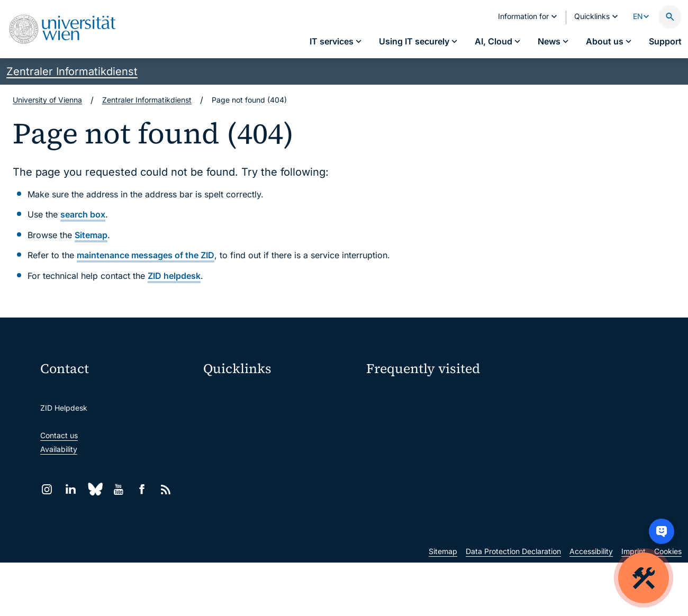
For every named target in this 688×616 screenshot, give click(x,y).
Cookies (668, 605)
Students (382, 453)
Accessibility (591, 605)
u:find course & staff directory (261, 461)
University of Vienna (47, 100)
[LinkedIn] (71, 489)
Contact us (59, 435)
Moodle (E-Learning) (246, 394)
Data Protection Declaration (513, 605)
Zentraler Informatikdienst (72, 71)
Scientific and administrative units (268, 527)
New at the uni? (409, 505)
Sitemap (91, 235)
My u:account (548, 397)
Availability (59, 449)
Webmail (225, 416)
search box (83, 214)
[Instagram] (47, 489)
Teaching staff (549, 453)
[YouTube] (118, 489)
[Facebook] (142, 489)
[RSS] (166, 489)
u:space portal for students (257, 438)
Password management (407, 416)
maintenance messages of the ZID (146, 255)
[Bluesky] (94, 489)
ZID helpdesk (174, 276)
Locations (383, 434)
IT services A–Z (393, 397)
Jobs (532, 416)
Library (222, 505)
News (534, 434)
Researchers (388, 471)
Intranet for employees (249, 483)
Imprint (633, 605)
